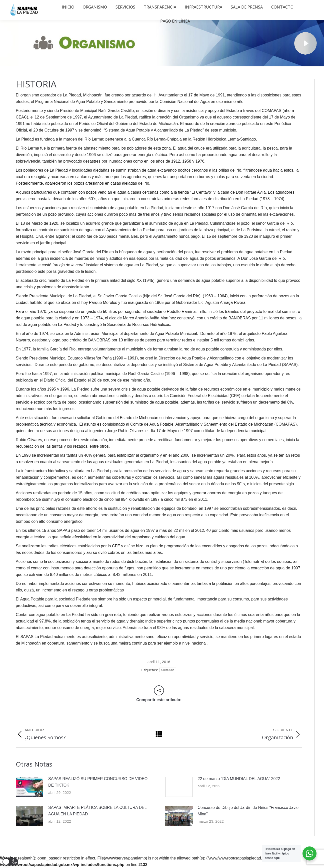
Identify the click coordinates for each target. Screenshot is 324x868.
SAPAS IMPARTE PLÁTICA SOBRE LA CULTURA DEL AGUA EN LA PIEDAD (97, 811)
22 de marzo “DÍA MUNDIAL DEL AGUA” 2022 (239, 779)
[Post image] (29, 787)
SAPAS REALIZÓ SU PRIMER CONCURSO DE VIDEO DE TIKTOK (98, 782)
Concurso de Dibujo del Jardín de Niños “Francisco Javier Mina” (249, 811)
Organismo (168, 670)
